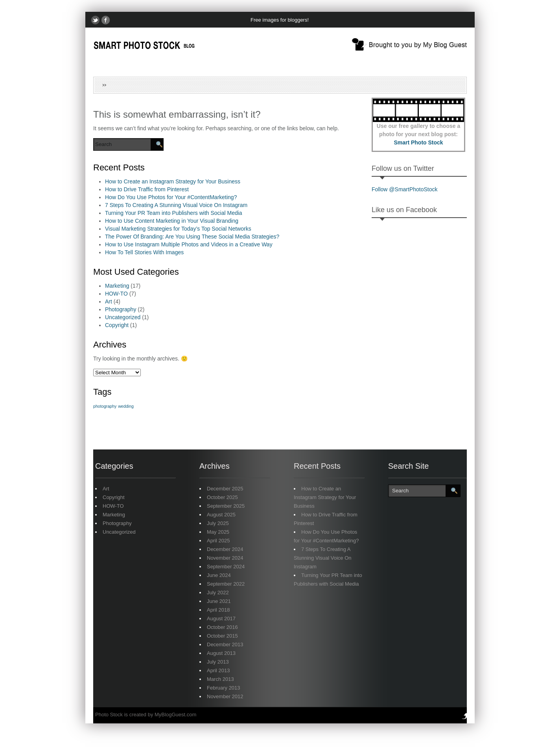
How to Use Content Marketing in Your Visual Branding (172, 221)
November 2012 (225, 696)
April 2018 (218, 610)
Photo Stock (109, 715)
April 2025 (218, 541)
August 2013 (221, 653)
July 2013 (218, 662)
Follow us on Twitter (403, 168)
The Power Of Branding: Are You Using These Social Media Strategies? (192, 237)
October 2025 (222, 497)
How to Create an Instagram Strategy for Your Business (173, 181)
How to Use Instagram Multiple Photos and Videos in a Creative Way (189, 244)
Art (109, 301)
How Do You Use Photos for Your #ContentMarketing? (171, 197)
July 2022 (218, 593)
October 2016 (222, 627)
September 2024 (226, 567)
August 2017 (221, 618)
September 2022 (226, 584)
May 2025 (218, 532)
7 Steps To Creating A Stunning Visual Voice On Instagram (176, 205)
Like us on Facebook (404, 210)
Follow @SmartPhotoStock (405, 189)
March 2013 (220, 679)
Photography (121, 309)
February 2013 (224, 688)
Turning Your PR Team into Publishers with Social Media (174, 213)
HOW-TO (116, 294)
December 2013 (225, 644)
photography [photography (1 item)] (105, 406)
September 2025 (226, 506)
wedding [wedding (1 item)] (126, 406)
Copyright (117, 325)
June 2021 (219, 601)
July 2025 (218, 523)
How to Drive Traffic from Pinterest (147, 189)
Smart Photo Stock (418, 142)
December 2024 (225, 549)
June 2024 (219, 575)
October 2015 (222, 636)
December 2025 (225, 489)
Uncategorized (123, 317)
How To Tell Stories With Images (144, 252)
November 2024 (225, 558)
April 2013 (218, 670)
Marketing (117, 286)
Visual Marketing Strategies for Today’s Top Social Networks (178, 229)
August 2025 (221, 515)
